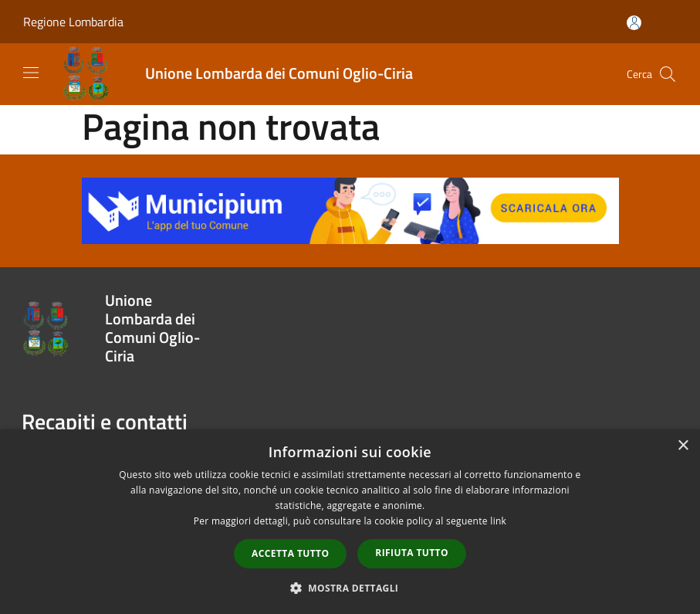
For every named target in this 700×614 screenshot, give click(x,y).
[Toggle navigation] (31, 73)
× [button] (683, 446)
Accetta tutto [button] (290, 553)
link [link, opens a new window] (498, 521)
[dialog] (350, 522)
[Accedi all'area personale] (634, 23)
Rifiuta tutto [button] (412, 553)
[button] (350, 588)
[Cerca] (668, 74)
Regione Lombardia (73, 22)
